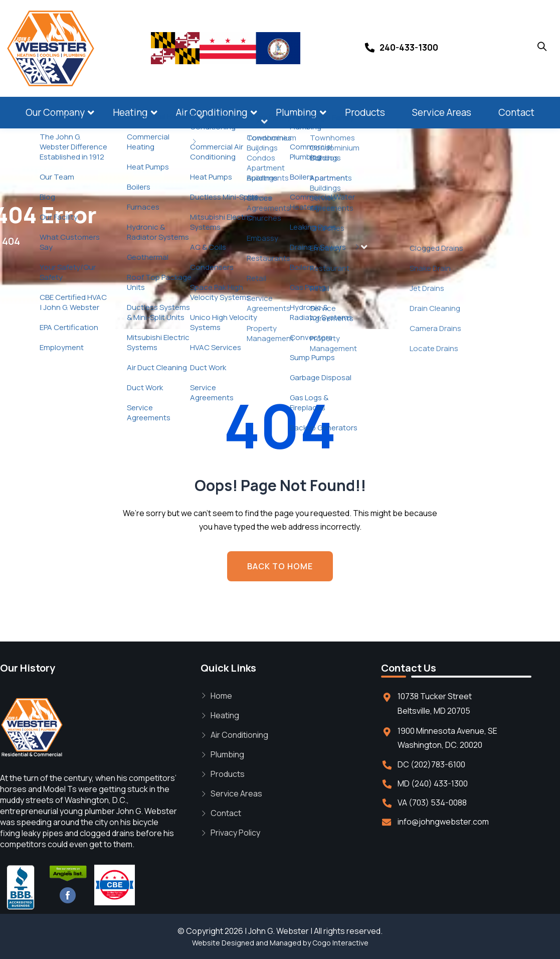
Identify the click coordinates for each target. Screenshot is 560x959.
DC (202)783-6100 (431, 764)
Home (221, 696)
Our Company (55, 112)
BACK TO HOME (280, 566)
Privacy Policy (235, 833)
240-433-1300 (409, 47)
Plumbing (296, 112)
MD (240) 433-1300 (433, 783)
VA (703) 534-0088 (432, 803)
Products (365, 112)
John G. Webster (278, 931)
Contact (516, 112)
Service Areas (442, 112)
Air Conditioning (212, 112)
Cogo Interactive (340, 943)
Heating (130, 112)
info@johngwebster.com (443, 822)
